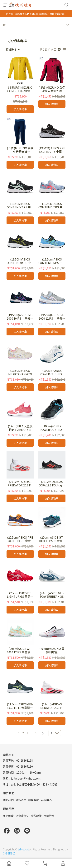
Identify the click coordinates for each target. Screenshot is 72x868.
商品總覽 (8, 816)
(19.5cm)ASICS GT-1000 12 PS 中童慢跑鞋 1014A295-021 (52, 317)
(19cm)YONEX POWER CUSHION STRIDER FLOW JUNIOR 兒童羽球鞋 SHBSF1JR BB (52, 428)
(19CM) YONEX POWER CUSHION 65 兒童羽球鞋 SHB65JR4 (52, 372)
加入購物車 (20, 109)
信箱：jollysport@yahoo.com (22, 778)
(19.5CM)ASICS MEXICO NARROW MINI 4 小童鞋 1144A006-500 (20, 372)
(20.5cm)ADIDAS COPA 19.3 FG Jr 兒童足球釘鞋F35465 (52, 484)
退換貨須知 (22, 816)
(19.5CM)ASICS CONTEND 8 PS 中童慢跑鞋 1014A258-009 (20, 261)
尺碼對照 (49, 816)
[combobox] (13, 49)
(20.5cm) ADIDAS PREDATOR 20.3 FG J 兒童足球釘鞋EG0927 (20, 484)
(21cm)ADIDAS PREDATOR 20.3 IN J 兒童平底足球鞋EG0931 (52, 706)
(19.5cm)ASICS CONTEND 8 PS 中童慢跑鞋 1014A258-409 (52, 261)
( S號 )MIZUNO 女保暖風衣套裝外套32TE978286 (52, 89)
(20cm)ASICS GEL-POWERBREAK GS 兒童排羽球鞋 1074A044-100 (52, 595)
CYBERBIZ (9, 853)
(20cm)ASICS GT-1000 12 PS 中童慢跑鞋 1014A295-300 (20, 650)
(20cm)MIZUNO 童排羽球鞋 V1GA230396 (52, 650)
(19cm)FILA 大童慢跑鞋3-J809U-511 (20, 428)
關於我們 (8, 800)
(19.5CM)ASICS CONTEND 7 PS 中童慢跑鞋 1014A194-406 (52, 205)
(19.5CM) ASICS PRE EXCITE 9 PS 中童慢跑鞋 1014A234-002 (52, 150)
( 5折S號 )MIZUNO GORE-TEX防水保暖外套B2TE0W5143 (20, 89)
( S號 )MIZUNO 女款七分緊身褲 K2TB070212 (20, 150)
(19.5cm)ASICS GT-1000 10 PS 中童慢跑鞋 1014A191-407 (20, 317)
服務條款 (34, 800)
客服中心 (46, 800)
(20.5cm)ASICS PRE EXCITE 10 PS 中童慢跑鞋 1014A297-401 (20, 539)
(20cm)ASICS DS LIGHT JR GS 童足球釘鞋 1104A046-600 (20, 595)
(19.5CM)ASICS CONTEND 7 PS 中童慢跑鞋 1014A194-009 (20, 205)
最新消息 (21, 800)
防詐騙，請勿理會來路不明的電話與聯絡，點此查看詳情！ (36, 14)
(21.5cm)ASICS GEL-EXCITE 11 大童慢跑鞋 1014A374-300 (20, 706)
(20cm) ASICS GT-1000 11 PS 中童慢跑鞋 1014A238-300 (52, 539)
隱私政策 (36, 816)
